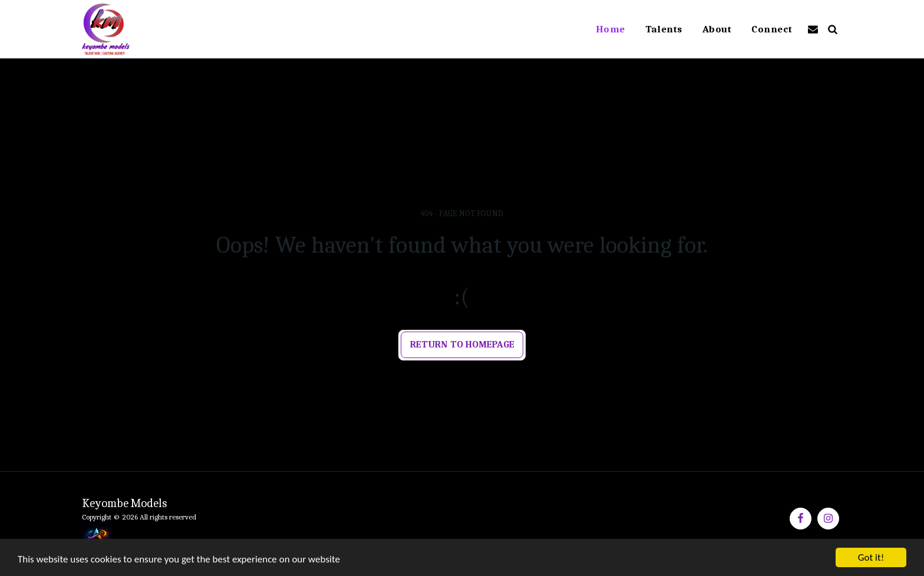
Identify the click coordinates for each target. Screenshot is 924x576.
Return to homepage (462, 344)
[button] (813, 29)
